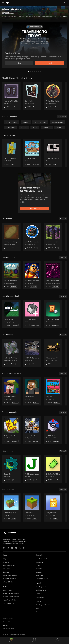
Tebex (37, 608)
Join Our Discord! (41, 559)
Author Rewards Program (11, 597)
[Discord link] (16, 548)
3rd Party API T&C (9, 603)
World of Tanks (8, 582)
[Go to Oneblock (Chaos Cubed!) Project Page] (11, 508)
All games (6, 559)
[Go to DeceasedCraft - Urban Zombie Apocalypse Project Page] (32, 430)
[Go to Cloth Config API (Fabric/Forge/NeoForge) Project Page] (53, 469)
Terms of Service (8, 619)
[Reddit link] (24, 548)
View (19, 63)
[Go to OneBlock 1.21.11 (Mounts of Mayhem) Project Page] (32, 508)
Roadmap (39, 572)
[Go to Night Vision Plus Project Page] (11, 314)
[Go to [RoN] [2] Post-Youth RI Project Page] (11, 353)
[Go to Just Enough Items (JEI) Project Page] (32, 469)
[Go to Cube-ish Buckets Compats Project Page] (32, 314)
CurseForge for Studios (43, 605)
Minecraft (6, 562)
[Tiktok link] (8, 548)
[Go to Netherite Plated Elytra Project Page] (11, 96)
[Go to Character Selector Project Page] (53, 153)
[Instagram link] (4, 548)
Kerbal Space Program (10, 575)
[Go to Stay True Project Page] (53, 391)
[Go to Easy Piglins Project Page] (32, 96)
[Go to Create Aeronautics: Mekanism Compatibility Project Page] (32, 237)
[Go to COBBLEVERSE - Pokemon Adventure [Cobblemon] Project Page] (53, 430)
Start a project (8, 590)
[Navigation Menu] (3, 3)
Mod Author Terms (9, 629)
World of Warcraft (9, 566)
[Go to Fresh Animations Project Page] (11, 391)
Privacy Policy (7, 622)
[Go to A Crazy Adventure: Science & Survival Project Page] (11, 275)
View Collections (35, 208)
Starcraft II (7, 572)
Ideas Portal (39, 562)
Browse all (62, 117)
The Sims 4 (7, 569)
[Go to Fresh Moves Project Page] (32, 391)
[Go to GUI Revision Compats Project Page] (53, 314)
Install (50, 63)
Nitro (37, 612)
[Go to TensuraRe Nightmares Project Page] (53, 275)
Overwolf (39, 602)
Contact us (39, 593)
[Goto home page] (7, 3)
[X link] (20, 548)
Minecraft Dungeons (10, 579)
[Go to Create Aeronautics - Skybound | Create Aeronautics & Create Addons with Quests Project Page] (32, 153)
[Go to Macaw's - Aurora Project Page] (53, 237)
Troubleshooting (41, 590)
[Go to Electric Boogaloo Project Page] (11, 153)
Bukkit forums (40, 575)
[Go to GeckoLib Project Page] (11, 469)
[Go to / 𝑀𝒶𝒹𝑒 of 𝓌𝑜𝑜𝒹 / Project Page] (53, 353)
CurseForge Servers (42, 579)
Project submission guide (11, 593)
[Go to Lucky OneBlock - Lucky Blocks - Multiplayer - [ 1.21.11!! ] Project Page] (53, 508)
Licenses (6, 625)
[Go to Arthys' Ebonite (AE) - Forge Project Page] (53, 96)
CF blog (38, 566)
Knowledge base (41, 587)
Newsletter (39, 569)
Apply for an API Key (10, 600)
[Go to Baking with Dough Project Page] (11, 237)
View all (63, 219)
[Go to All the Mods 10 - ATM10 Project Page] (11, 430)
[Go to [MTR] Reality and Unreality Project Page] (32, 353)
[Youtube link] (12, 548)
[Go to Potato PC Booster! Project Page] (32, 275)
